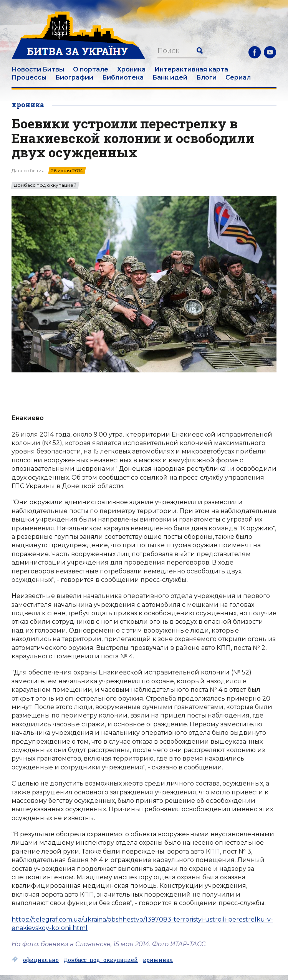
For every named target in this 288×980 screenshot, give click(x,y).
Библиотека (123, 77)
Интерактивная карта (191, 69)
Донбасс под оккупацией (45, 185)
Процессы (29, 77)
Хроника (131, 69)
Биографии (74, 77)
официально (41, 960)
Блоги (206, 77)
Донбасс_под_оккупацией (101, 960)
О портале (91, 69)
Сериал (238, 77)
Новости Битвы (38, 69)
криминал (158, 960)
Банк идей (170, 77)
